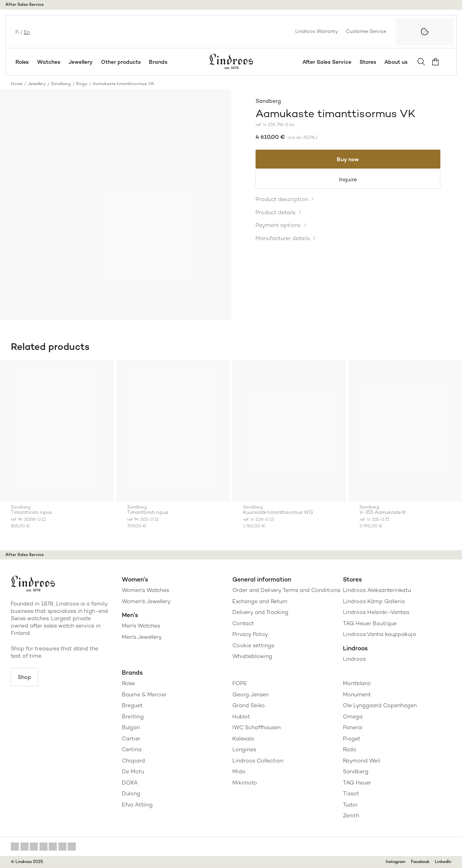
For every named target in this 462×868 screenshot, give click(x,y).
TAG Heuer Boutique (370, 623)
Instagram (396, 862)
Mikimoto (245, 783)
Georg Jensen (251, 694)
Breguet (132, 705)
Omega (353, 716)
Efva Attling (137, 805)
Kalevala (243, 738)
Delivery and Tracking (260, 612)
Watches (49, 62)
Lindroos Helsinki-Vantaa (376, 612)
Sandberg (61, 84)
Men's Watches (141, 626)
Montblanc (357, 683)
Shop (26, 677)
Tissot (351, 793)
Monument (357, 694)
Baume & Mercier (144, 694)
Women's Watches (145, 590)
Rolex (22, 62)
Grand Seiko (249, 705)
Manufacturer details (283, 238)
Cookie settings (253, 645)
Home (17, 84)
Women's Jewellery (146, 601)
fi (17, 32)
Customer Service (366, 31)
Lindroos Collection (258, 761)
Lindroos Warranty (317, 31)
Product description (282, 201)
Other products (121, 62)
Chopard (133, 761)
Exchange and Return (260, 601)
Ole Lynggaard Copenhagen (380, 705)
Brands (158, 62)
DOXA (130, 783)
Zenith (351, 815)
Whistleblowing (252, 656)
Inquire (348, 181)
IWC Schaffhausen (257, 727)
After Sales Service (25, 4)
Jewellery (81, 62)
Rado (350, 749)
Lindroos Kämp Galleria (374, 601)
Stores (371, 62)
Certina (132, 749)
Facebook (420, 862)
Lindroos (354, 659)
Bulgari (131, 727)
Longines (244, 749)
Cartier (131, 738)
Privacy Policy (250, 634)
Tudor (350, 805)
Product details (276, 213)
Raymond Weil (361, 761)
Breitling (133, 716)
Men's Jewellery (142, 637)
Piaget (352, 738)
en (26, 32)
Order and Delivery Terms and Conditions (286, 590)
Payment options (278, 226)
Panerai (353, 727)
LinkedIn (443, 862)
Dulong (131, 793)
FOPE (240, 683)
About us (399, 62)
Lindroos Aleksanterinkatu (377, 590)
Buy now (348, 160)
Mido (239, 771)
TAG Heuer (357, 783)
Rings (82, 84)
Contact (243, 623)
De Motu (133, 771)
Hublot (241, 716)
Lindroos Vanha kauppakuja (379, 634)
